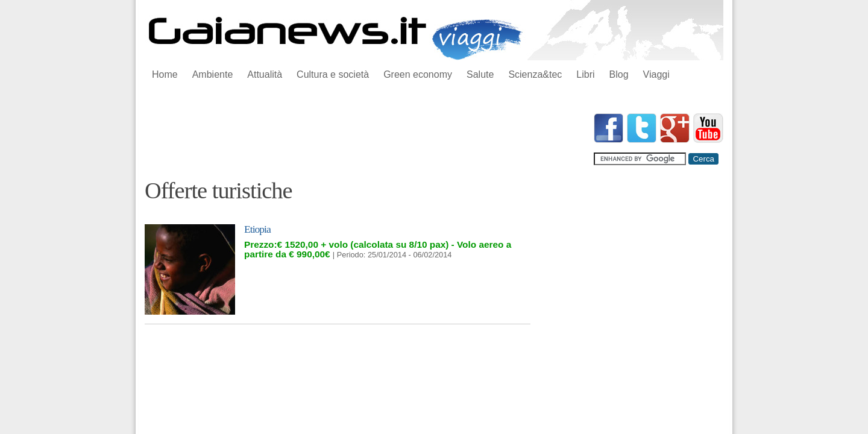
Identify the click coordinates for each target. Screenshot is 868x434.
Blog (619, 74)
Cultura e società (333, 74)
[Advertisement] (364, 140)
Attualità (265, 74)
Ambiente (213, 74)
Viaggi (656, 74)
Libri (585, 74)
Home (165, 74)
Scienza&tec (535, 74)
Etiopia (257, 229)
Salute (480, 74)
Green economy (418, 74)
